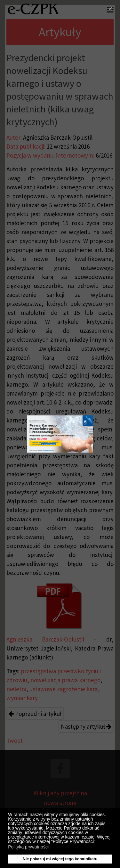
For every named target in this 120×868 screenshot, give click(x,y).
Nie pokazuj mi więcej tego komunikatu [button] (60, 859)
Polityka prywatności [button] (28, 847)
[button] (98, 842)
